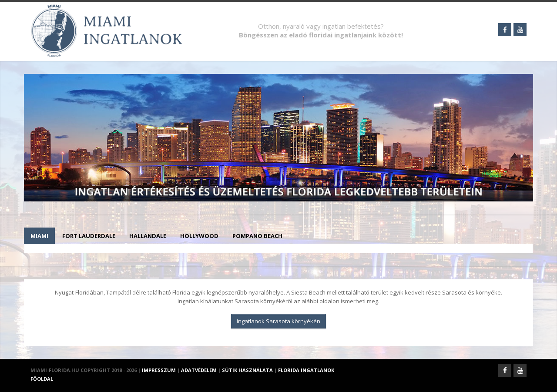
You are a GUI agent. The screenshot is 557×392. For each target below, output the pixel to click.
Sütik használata (247, 370)
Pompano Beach (257, 236)
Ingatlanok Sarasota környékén (278, 321)
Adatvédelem (199, 370)
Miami (39, 236)
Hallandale (148, 236)
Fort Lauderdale (89, 236)
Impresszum (159, 370)
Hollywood (199, 236)
